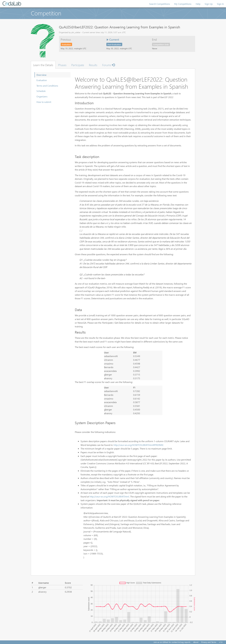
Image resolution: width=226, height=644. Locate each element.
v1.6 (221, 642)
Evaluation (42, 80)
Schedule (41, 91)
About (196, 642)
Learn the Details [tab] (43, 65)
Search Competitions (160, 4)
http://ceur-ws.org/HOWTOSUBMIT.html (109, 496)
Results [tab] (93, 65)
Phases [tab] (62, 65)
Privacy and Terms (209, 642)
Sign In (220, 4)
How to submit (44, 102)
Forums (108, 65)
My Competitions (183, 4)
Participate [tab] (78, 65)
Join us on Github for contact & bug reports (172, 642)
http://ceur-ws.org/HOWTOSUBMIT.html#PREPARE (139, 445)
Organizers (42, 96)
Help (198, 4)
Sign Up (209, 4)
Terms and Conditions (47, 86)
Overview (41, 75)
